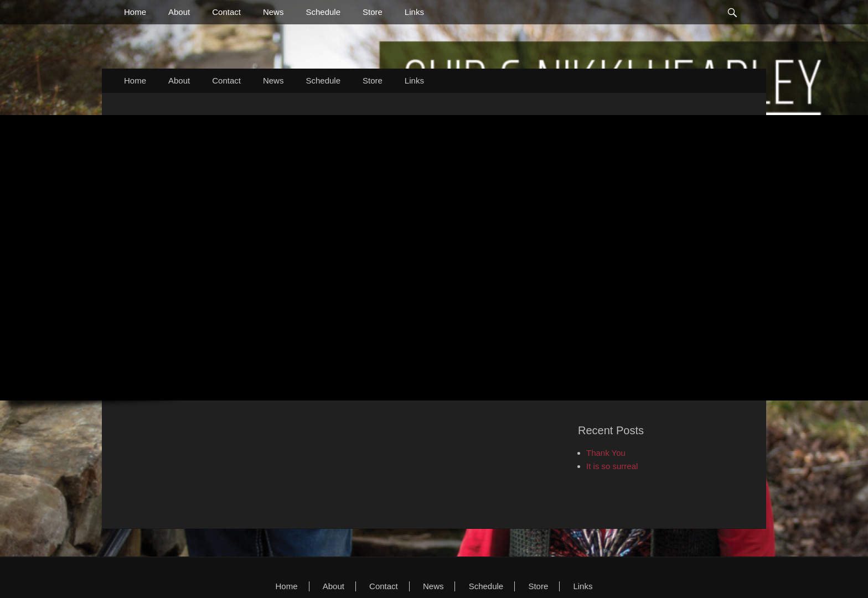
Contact (226, 12)
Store (373, 12)
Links (414, 12)
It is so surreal (612, 466)
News (273, 12)
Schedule (323, 12)
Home (135, 12)
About (179, 12)
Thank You (606, 453)
